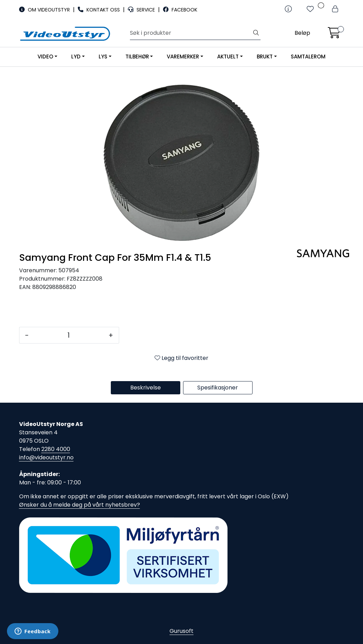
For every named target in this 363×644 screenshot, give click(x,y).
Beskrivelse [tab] (146, 388)
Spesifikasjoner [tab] (218, 388)
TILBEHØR (137, 57)
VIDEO (45, 57)
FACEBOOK (180, 10)
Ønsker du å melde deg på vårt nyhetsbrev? (80, 505)
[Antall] (69, 335)
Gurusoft (181, 631)
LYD (76, 57)
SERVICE (142, 10)
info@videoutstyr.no (46, 457)
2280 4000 (56, 449)
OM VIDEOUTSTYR (45, 10)
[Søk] (191, 33)
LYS (103, 57)
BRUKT (265, 57)
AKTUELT (228, 57)
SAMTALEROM (308, 57)
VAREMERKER (183, 57)
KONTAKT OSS (100, 10)
